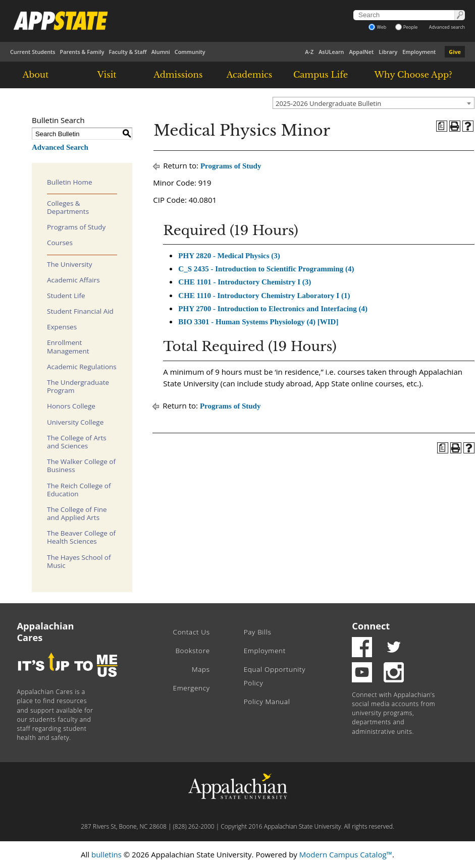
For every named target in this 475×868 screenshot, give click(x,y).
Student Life (66, 296)
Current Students (33, 52)
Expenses (62, 327)
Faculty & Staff (127, 52)
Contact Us (192, 632)
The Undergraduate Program (78, 386)
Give (455, 52)
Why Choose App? (413, 75)
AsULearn (331, 52)
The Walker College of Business (81, 466)
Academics (250, 75)
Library (388, 52)
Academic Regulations (82, 367)
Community (190, 52)
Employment (419, 52)
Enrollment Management (68, 346)
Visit (107, 75)
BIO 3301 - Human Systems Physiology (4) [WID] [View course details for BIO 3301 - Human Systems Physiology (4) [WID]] (258, 322)
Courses (60, 243)
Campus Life (321, 75)
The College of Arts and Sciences (77, 442)
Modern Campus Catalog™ (346, 854)
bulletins (107, 854)
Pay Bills (258, 632)
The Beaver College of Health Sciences (81, 537)
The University (70, 264)
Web (377, 27)
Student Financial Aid (80, 311)
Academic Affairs (73, 280)
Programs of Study (76, 227)
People (407, 27)
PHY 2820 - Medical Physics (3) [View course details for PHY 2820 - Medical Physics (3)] (229, 256)
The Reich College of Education (79, 490)
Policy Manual (267, 702)
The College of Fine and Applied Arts (77, 513)
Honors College (71, 406)
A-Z (309, 52)
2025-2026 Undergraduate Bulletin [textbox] (328, 103)
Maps (201, 669)
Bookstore (192, 651)
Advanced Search (60, 147)
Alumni (161, 52)
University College (75, 422)
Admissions (178, 75)
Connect (371, 626)
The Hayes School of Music (79, 561)
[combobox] (374, 103)
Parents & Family (82, 52)
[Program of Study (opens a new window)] (442, 126)
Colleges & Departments (68, 207)
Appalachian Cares (46, 632)
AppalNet (361, 52)
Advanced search (447, 27)
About (36, 75)
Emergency (192, 688)
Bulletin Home (70, 182)
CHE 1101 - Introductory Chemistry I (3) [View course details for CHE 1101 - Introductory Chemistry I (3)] (245, 282)
